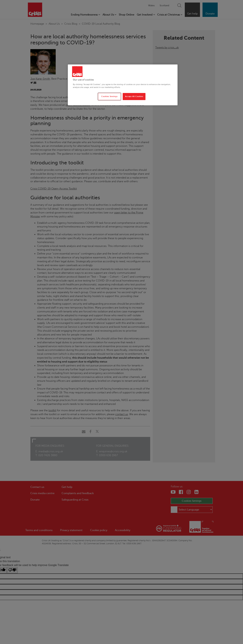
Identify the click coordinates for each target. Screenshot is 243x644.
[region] (123, 85)
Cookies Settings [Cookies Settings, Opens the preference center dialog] (109, 96)
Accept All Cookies (134, 96)
